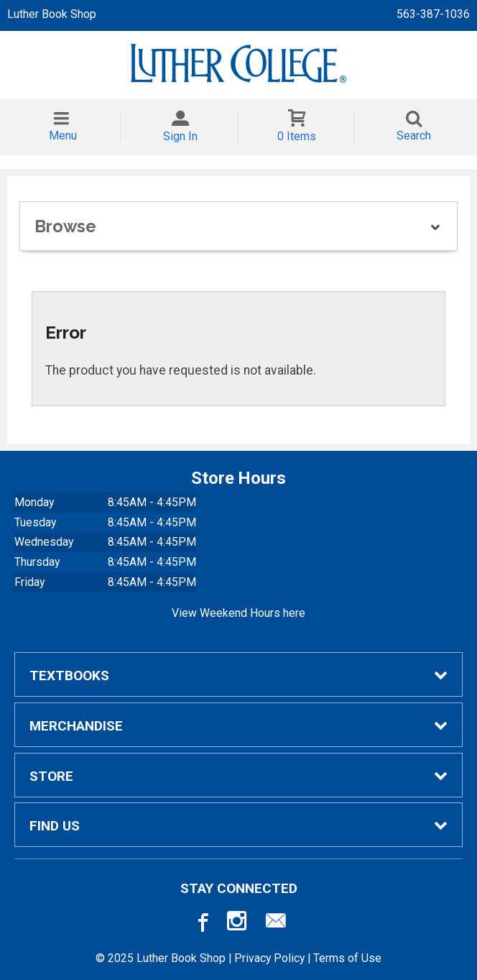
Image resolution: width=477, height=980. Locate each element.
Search (414, 136)
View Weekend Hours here (239, 613)
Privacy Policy (269, 958)
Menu (63, 136)
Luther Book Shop (52, 14)
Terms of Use (347, 958)
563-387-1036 (433, 14)
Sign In (180, 136)
